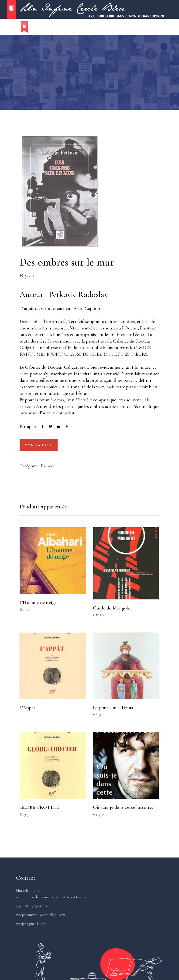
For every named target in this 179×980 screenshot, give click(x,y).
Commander (39, 445)
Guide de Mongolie (112, 608)
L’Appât (28, 708)
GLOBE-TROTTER (40, 807)
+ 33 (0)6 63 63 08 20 (31, 906)
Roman (48, 466)
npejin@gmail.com (31, 924)
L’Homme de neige (38, 602)
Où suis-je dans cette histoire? (123, 807)
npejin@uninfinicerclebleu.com (41, 915)
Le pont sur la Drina (113, 708)
